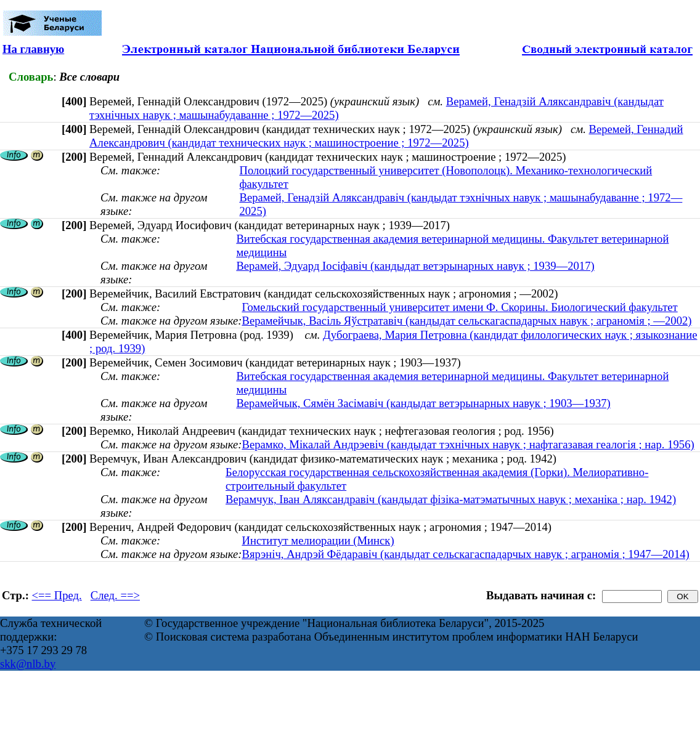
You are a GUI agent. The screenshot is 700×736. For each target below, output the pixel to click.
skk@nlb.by (28, 664)
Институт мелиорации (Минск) (318, 540)
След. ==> (115, 595)
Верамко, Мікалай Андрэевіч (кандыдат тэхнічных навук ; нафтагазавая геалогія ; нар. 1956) (468, 444)
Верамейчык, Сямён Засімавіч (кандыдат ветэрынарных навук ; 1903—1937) (423, 403)
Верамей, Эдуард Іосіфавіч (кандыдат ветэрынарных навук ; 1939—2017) (415, 266)
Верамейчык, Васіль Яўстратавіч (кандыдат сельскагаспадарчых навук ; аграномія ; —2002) (466, 321)
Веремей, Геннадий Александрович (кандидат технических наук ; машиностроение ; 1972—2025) (386, 136)
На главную (33, 49)
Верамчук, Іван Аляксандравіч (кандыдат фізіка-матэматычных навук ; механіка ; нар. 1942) (451, 499)
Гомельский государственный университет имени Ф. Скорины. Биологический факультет (459, 307)
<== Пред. (57, 595)
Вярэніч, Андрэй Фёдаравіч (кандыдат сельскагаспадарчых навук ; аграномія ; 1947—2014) (465, 554)
